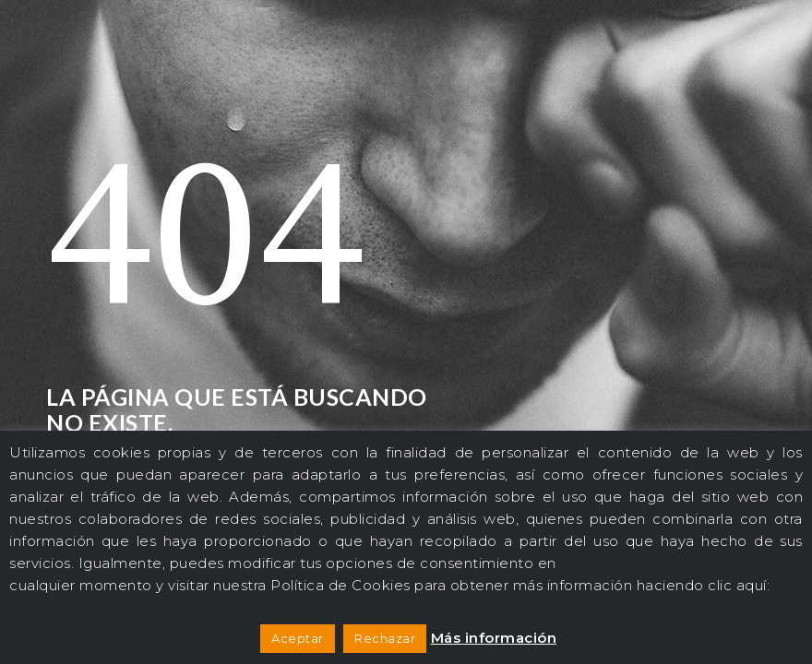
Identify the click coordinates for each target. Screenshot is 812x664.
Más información (494, 638)
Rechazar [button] (385, 638)
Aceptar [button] (298, 638)
